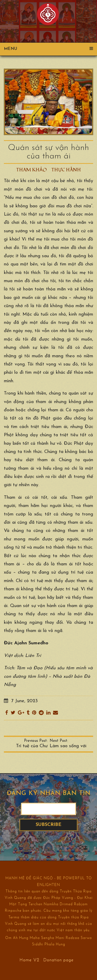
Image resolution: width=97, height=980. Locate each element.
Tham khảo (32, 170)
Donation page (58, 960)
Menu (48, 49)
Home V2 (29, 960)
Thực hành (66, 170)
